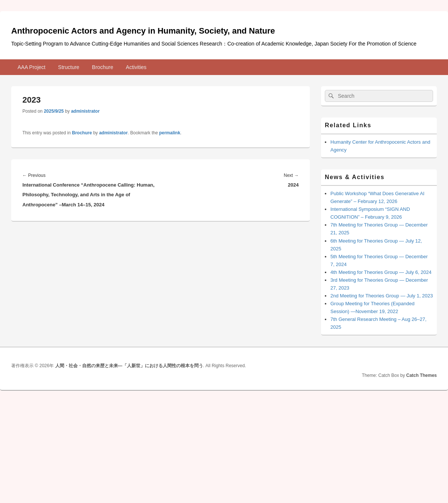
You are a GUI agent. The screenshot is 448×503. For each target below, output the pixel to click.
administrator (85, 111)
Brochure (102, 67)
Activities (136, 67)
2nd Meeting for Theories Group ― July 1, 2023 (382, 296)
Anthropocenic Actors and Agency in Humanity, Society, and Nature (143, 31)
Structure (69, 67)
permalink (170, 133)
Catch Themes (421, 375)
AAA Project (32, 67)
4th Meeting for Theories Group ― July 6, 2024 (381, 272)
